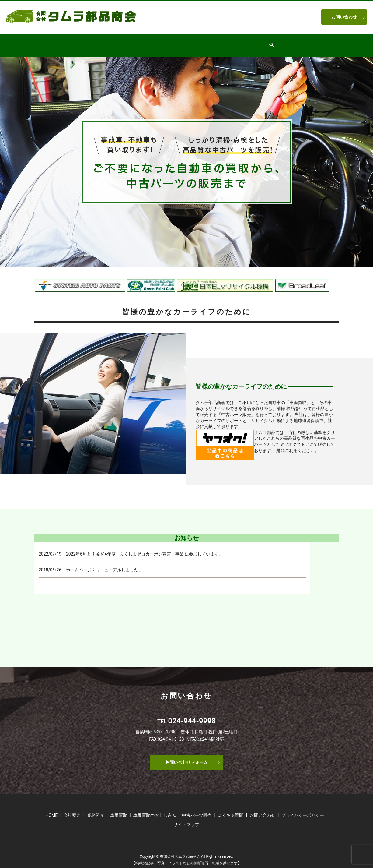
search (287, 42)
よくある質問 (259, 42)
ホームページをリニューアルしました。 (104, 564)
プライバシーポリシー (303, 810)
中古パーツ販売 (188, 42)
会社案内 (122, 42)
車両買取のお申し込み (155, 810)
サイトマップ (186, 819)
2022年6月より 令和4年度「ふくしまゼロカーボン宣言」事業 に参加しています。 (145, 548)
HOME (95, 42)
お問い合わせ (344, 17)
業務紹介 (152, 42)
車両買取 (225, 42)
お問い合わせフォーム (186, 757)
